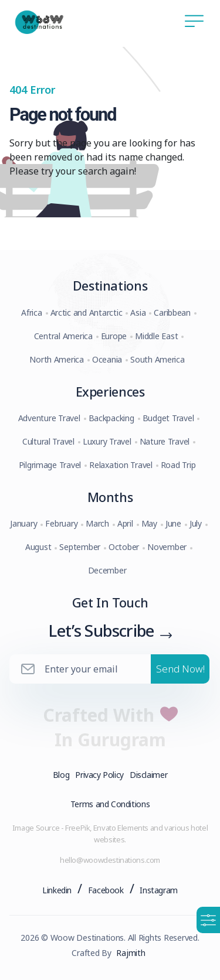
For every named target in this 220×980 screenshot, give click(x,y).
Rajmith (131, 953)
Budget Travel (168, 418)
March (97, 523)
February (61, 523)
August (38, 547)
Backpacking (111, 418)
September (80, 547)
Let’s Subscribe (101, 630)
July (196, 523)
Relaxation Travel (121, 465)
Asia (138, 313)
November (167, 547)
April (125, 523)
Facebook (106, 890)
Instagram (159, 890)
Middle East (156, 336)
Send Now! (180, 669)
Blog (61, 775)
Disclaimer (148, 775)
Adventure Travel (49, 418)
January (23, 523)
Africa (31, 313)
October (124, 547)
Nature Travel (165, 441)
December (107, 570)
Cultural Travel (48, 441)
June (173, 523)
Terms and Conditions (110, 804)
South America (158, 359)
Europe (114, 336)
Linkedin (57, 890)
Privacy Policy (99, 775)
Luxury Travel (107, 441)
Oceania (107, 359)
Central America (63, 336)
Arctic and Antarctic (87, 313)
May (149, 523)
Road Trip (178, 465)
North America (57, 359)
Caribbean (172, 313)
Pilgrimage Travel (50, 465)
